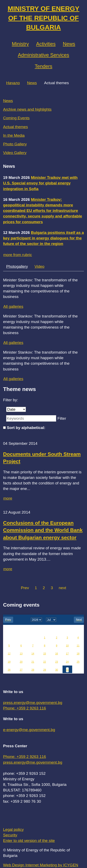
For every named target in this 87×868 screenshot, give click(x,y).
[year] (36, 620)
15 (45, 654)
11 (78, 646)
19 (9, 662)
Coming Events (16, 118)
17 (67, 654)
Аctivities (46, 44)
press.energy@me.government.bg (33, 703)
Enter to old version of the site (29, 841)
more (8, 498)
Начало (13, 83)
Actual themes (15, 127)
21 (33, 662)
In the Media (14, 135)
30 (56, 670)
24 (67, 662)
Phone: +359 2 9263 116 (25, 708)
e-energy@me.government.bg (29, 730)
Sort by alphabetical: (26, 428)
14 (33, 654)
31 (67, 670)
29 (45, 670)
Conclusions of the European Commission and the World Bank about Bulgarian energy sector (43, 530)
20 (21, 662)
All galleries (13, 306)
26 (9, 670)
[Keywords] (31, 418)
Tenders (43, 66)
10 (67, 646)
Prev (25, 588)
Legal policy (13, 829)
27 (21, 670)
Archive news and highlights (27, 109)
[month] (51, 620)
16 (56, 654)
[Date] (16, 409)
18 (78, 654)
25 (78, 662)
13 (21, 654)
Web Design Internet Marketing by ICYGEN (41, 865)
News (69, 44)
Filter (62, 418)
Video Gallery (15, 153)
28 (33, 670)
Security (10, 835)
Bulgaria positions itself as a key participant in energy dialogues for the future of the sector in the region (43, 238)
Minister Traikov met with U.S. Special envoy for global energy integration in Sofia (40, 183)
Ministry (20, 44)
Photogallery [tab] (17, 266)
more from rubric (18, 255)
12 (9, 654)
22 (45, 662)
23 (56, 662)
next (63, 588)
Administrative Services (43, 55)
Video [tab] (39, 266)
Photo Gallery (15, 144)
